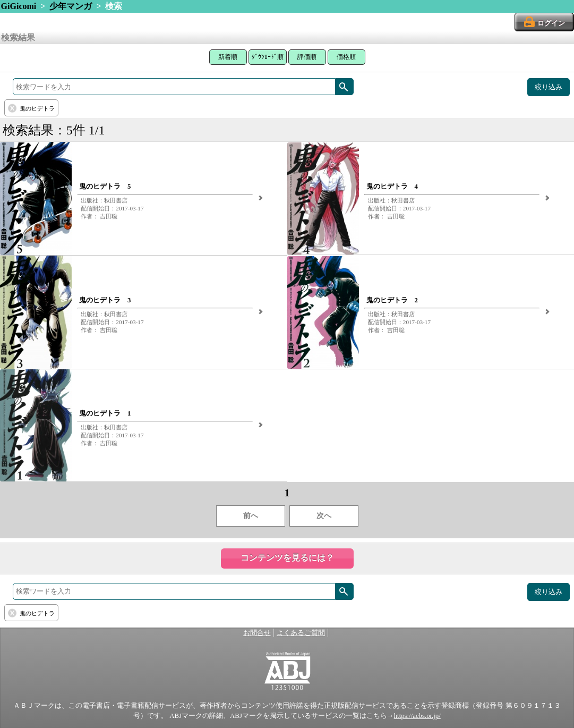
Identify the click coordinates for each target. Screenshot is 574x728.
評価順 (307, 57)
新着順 (228, 57)
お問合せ (257, 633)
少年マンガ (71, 6)
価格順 (346, 57)
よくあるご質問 (301, 633)
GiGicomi (19, 6)
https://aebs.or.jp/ (417, 716)
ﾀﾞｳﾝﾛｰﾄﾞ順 (268, 57)
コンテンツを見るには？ (287, 558)
